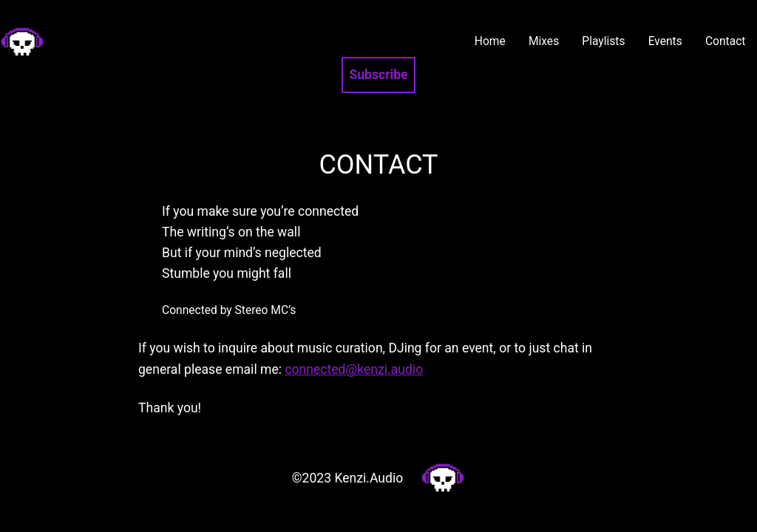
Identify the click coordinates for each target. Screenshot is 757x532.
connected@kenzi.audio (354, 369)
